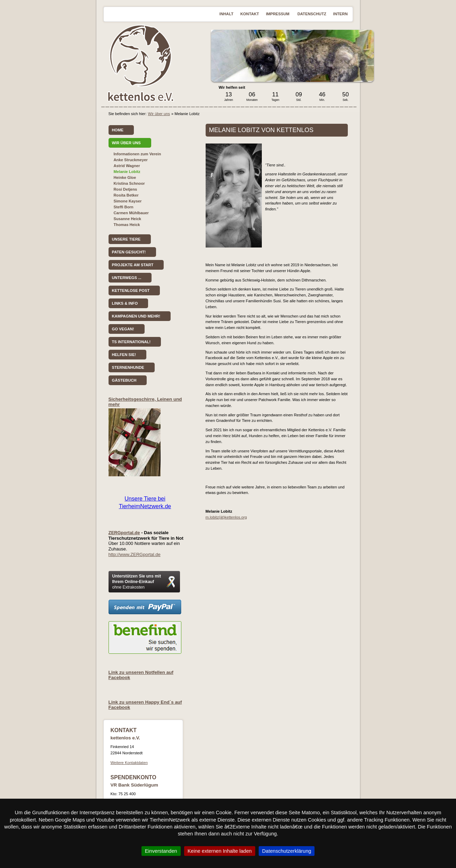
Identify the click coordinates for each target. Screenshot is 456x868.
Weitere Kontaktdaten (129, 763)
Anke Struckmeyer (131, 160)
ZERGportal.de (124, 533)
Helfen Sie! (124, 355)
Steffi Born (124, 207)
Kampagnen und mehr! (136, 316)
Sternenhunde (128, 367)
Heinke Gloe (125, 177)
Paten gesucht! (129, 252)
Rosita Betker (126, 195)
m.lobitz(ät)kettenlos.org (226, 517)
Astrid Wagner (127, 166)
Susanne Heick (128, 219)
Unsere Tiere (126, 239)
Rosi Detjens (126, 189)
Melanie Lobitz (127, 172)
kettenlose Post (131, 290)
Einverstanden (161, 851)
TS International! (131, 342)
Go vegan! (123, 329)
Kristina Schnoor (129, 183)
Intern (341, 14)
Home (118, 130)
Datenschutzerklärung (287, 851)
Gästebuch (124, 380)
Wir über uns (159, 114)
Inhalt (226, 14)
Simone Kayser (128, 201)
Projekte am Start (133, 265)
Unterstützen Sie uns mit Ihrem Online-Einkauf (137, 582)
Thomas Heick (127, 225)
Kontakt (250, 14)
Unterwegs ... (127, 278)
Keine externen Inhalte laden (220, 851)
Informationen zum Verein (137, 154)
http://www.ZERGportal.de (135, 554)
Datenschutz (312, 14)
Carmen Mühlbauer (131, 213)
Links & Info (125, 303)
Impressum (278, 14)
